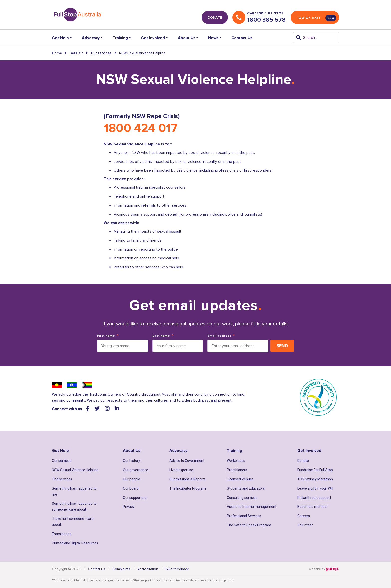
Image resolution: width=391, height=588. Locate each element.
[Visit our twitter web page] (98, 409)
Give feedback (177, 569)
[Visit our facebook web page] (88, 409)
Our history (132, 461)
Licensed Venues (240, 479)
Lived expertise (181, 470)
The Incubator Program (188, 488)
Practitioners (237, 470)
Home (57, 53)
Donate (303, 461)
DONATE (215, 18)
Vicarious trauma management (252, 507)
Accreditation (148, 569)
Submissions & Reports (188, 479)
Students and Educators (246, 488)
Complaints (121, 569)
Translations (62, 534)
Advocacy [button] (91, 38)
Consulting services (242, 498)
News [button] (213, 38)
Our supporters (135, 498)
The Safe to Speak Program (249, 525)
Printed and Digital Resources (75, 543)
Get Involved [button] (153, 38)
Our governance (136, 470)
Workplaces (236, 461)
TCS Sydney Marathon (315, 479)
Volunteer (305, 525)
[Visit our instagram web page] (108, 409)
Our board (131, 488)
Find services (62, 479)
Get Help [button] (60, 38)
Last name (161, 336)
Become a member (313, 507)
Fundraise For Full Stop (315, 470)
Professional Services (244, 516)
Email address (219, 336)
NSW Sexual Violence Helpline (75, 470)
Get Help (76, 53)
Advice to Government (187, 461)
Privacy (129, 507)
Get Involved (309, 451)
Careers (304, 516)
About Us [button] (187, 38)
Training (235, 451)
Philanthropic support (314, 498)
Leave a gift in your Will (315, 488)
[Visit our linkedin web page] (117, 409)
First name (106, 336)
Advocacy (178, 451)
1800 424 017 (141, 128)
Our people (132, 479)
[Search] (316, 38)
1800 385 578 (266, 20)
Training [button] (120, 38)
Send (282, 346)
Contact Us (242, 38)
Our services (101, 53)
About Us (132, 451)
